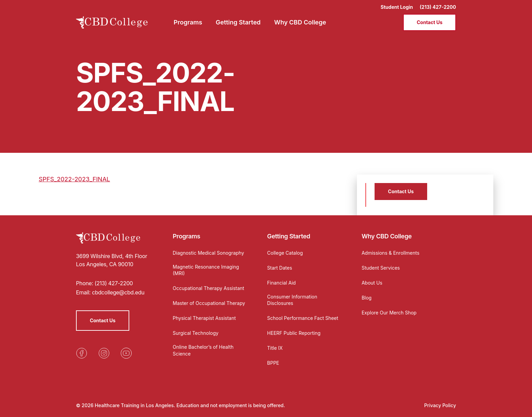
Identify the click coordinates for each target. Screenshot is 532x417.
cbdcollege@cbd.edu (118, 292)
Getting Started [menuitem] (238, 22)
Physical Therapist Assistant (204, 318)
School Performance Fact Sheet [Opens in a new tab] (303, 318)
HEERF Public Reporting (294, 333)
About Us (372, 283)
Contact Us (430, 22)
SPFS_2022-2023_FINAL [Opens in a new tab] (74, 179)
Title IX (275, 348)
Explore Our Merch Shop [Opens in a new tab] (389, 313)
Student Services (381, 268)
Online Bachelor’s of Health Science (203, 350)
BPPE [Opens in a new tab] (273, 363)
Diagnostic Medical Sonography (208, 253)
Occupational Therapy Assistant (208, 288)
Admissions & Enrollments (391, 253)
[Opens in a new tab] (81, 353)
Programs (186, 236)
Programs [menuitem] (188, 22)
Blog (367, 298)
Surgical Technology (196, 333)
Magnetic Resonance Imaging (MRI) (206, 270)
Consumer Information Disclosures (292, 300)
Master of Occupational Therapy (209, 303)
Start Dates (279, 268)
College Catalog (285, 253)
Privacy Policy (440, 405)
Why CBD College (387, 236)
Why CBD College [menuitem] (300, 22)
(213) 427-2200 (438, 7)
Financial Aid (281, 283)
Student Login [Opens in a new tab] (397, 7)
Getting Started (289, 236)
